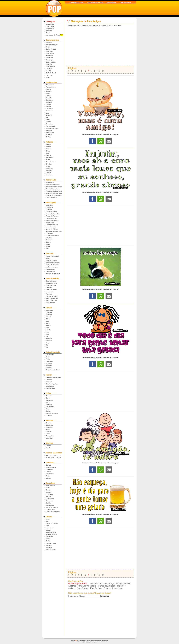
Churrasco (50, 469)
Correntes (49, 207)
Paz (47, 117)
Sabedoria (49, 240)
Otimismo (49, 233)
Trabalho (49, 545)
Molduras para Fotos (78, 584)
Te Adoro (49, 135)
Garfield (49, 492)
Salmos (49, 173)
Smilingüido (50, 505)
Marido (48, 330)
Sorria (48, 244)
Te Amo (49, 137)
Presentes (49, 124)
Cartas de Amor (51, 290)
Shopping (49, 438)
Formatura (50, 361)
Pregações (50, 168)
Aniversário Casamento (54, 191)
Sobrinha (49, 338)
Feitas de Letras (51, 212)
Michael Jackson (52, 534)
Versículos (50, 175)
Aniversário (50, 28)
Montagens (111, 2)
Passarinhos (50, 407)
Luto (48, 113)
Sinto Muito (50, 133)
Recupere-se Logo (52, 128)
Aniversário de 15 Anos (54, 187)
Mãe (47, 328)
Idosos (48, 530)
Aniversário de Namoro (54, 193)
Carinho (49, 96)
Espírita (49, 155)
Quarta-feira (50, 24)
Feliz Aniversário (52, 198)
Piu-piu (48, 496)
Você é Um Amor (52, 301)
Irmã (48, 321)
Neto (48, 334)
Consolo (49, 98)
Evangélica (50, 157)
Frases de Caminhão (53, 214)
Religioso (49, 171)
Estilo (48, 429)
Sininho (49, 503)
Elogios (49, 107)
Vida (47, 249)
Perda (48, 120)
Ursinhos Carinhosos (53, 512)
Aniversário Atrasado (53, 185)
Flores (48, 402)
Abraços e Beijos (52, 45)
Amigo (48, 258)
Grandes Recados (52, 225)
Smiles (48, 411)
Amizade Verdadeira (53, 263)
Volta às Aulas (51, 550)
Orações (49, 164)
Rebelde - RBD (51, 543)
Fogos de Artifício (52, 524)
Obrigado (49, 69)
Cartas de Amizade (52, 265)
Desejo (48, 104)
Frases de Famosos (53, 216)
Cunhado (49, 315)
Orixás (48, 166)
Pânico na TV (50, 388)
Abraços (49, 43)
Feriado (49, 357)
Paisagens (50, 537)
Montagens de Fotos (53, 35)
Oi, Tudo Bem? (51, 73)
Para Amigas (50, 269)
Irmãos (48, 325)
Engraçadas (50, 386)
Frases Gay (50, 223)
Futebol (49, 446)
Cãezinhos (50, 400)
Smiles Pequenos (52, 413)
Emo (48, 521)
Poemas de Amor (52, 296)
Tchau (48, 77)
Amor (48, 33)
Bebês (48, 398)
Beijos (48, 47)
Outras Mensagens (52, 236)
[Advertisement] (101, 46)
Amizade (49, 31)
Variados (49, 547)
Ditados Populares (52, 384)
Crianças (49, 209)
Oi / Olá (48, 71)
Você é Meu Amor (52, 298)
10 (99, 71)
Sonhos (49, 242)
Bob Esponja (50, 486)
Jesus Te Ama (51, 162)
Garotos (49, 448)
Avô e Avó (49, 310)
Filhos (48, 319)
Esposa (49, 317)
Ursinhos (49, 415)
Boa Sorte (49, 56)
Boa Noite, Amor (52, 281)
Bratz (48, 488)
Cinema (49, 472)
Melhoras (49, 115)
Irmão (48, 323)
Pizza (48, 476)
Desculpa (49, 102)
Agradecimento (51, 87)
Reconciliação (51, 126)
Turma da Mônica (52, 507)
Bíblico (48, 147)
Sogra (48, 343)
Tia (47, 345)
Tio (47, 347)
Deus (48, 153)
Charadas (49, 380)
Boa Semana (50, 26)
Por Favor (49, 75)
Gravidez (49, 363)
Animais (49, 396)
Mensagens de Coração (54, 231)
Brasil (48, 519)
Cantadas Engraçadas (53, 377)
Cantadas (49, 288)
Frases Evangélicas (53, 220)
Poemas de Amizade (53, 273)
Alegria (48, 89)
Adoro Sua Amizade (53, 256)
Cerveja (49, 465)
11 (103, 71)
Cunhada (49, 312)
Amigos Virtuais (51, 260)
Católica (49, 149)
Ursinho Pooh (51, 510)
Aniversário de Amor (53, 189)
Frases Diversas (51, 218)
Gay (47, 526)
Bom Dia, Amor (51, 285)
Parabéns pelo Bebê (53, 370)
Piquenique (50, 474)
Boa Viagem (50, 60)
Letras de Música (52, 229)
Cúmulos (49, 382)
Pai (47, 336)
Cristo (48, 151)
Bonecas (49, 423)
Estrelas (49, 432)
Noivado (49, 366)
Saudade (49, 130)
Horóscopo (50, 528)
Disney (48, 490)
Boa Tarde (49, 58)
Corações (49, 427)
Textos (48, 246)
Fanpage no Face (77, 2)
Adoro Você (50, 85)
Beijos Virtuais (51, 49)
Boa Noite (49, 51)
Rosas (48, 409)
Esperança (50, 109)
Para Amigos (50, 271)
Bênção (49, 144)
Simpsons (49, 501)
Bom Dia (49, 64)
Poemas (49, 238)
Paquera (49, 294)
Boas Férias (50, 53)
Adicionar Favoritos (95, 2)
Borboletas (50, 425)
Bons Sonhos (51, 66)
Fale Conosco (125, 2)
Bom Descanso (51, 62)
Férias (48, 359)
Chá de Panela (51, 467)
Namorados (50, 292)
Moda (48, 434)
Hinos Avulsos (51, 227)
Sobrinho (49, 341)
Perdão (48, 122)
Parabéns (49, 368)
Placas (48, 539)
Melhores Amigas (52, 267)
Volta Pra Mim (51, 303)
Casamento (50, 355)
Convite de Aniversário (54, 195)
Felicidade (50, 111)
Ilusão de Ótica (51, 532)
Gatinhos (49, 405)
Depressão (50, 100)
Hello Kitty (50, 494)
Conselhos (50, 205)
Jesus (48, 160)
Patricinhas (50, 436)
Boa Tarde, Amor (52, 283)
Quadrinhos (50, 499)
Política (49, 541)
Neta (48, 332)
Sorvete (49, 478)
